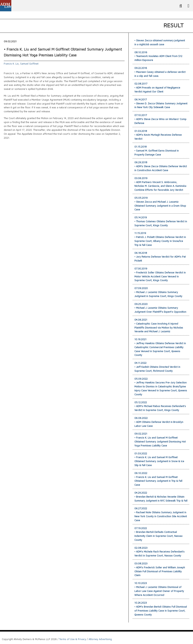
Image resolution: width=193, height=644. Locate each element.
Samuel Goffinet (29, 64)
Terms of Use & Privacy (73, 639)
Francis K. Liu (11, 64)
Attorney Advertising (100, 639)
